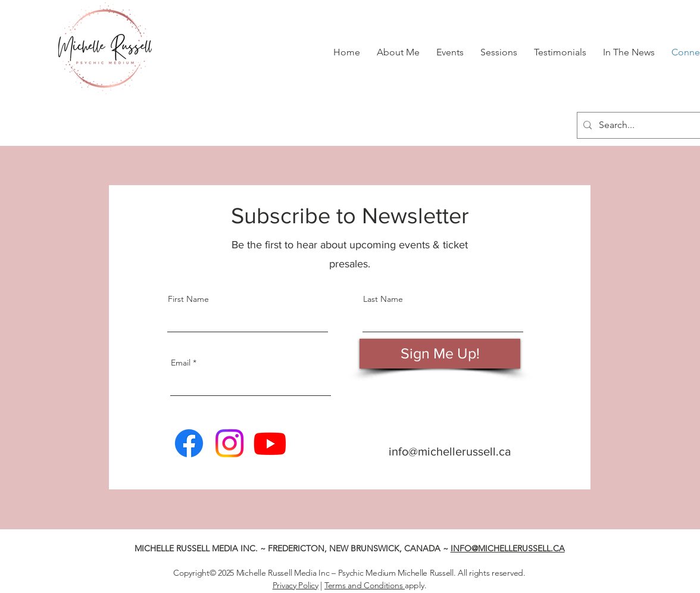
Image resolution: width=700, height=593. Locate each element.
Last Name (383, 299)
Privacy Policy (296, 585)
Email (181, 363)
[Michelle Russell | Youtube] (270, 443)
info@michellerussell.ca (450, 451)
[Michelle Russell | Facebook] (189, 443)
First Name (188, 299)
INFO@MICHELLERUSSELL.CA (508, 548)
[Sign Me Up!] (440, 354)
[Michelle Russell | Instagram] (229, 443)
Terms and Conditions (365, 585)
